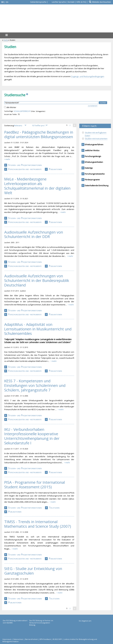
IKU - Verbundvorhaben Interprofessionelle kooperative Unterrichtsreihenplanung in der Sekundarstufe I (32, 436)
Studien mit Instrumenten (96, 139)
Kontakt (71, 2)
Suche (6, 40)
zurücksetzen (93, 106)
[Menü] (6, 35)
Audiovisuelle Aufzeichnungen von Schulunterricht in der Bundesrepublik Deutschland (37, 281)
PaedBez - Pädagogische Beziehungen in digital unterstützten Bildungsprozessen (39, 135)
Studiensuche (15, 95)
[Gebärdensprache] (37, 2)
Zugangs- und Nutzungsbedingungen (88, 76)
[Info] (27, 95)
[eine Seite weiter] (75, 125)
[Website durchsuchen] (102, 2)
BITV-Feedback (45, 639)
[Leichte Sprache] (57, 2)
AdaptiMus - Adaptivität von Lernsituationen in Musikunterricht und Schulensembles (38, 329)
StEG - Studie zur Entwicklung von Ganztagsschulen (33, 571)
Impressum (7, 639)
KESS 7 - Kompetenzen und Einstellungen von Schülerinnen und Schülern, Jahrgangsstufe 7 (35, 386)
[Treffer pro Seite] (40, 126)
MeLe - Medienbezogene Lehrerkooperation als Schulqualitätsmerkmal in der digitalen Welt (37, 186)
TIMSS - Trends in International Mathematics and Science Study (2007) (38, 524)
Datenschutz (18, 639)
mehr (7, 159)
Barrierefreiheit (31, 639)
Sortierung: (16, 125)
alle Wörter (11, 107)
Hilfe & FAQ (81, 2)
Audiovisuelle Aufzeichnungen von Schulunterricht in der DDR (34, 234)
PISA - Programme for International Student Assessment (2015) (35, 485)
